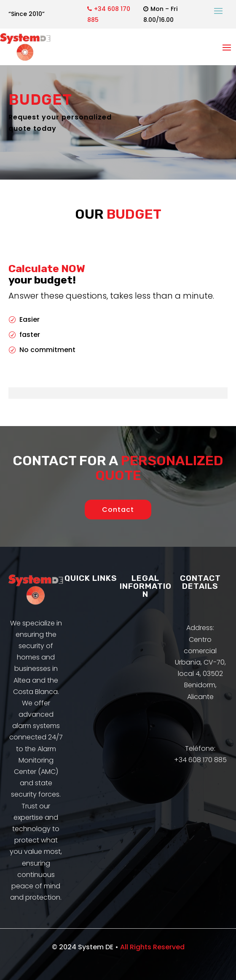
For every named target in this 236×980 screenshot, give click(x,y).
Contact (118, 510)
